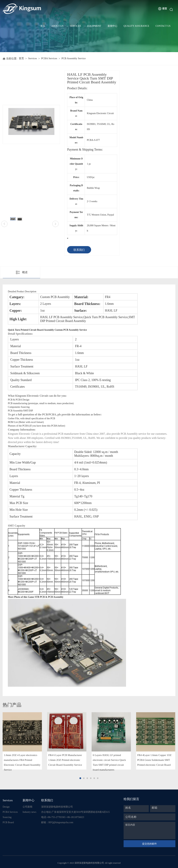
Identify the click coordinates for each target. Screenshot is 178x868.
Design (6, 807)
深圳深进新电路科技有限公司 (57, 807)
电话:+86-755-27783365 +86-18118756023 (63, 817)
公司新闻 (27, 807)
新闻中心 (112, 26)
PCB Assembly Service (74, 59)
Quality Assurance (136, 26)
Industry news (29, 812)
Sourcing (7, 817)
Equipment (94, 26)
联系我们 (79, 250)
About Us (57, 26)
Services (75, 26)
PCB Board (8, 822)
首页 (43, 26)
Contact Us (163, 26)
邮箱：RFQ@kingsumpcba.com (57, 822)
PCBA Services (49, 59)
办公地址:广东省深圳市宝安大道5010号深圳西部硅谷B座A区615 (75, 812)
